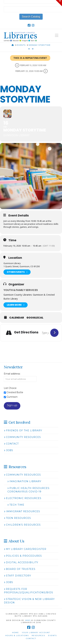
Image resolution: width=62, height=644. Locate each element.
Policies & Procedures (23, 556)
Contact (11, 444)
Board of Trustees (20, 569)
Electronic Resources (23, 498)
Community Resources (22, 437)
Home (15, 633)
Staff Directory (18, 576)
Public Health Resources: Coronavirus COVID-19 (29, 490)
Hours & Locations (17, 635)
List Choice (10, 388)
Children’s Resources (22, 525)
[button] (57, 35)
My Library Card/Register (25, 549)
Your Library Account (36, 633)
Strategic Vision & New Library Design (29, 601)
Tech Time (16, 505)
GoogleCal (35, 318)
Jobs (9, 450)
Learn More (16, 305)
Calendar (17, 318)
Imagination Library (24, 481)
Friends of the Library (23, 430)
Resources (38, 635)
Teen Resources (17, 518)
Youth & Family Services (21, 290)
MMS (28, 620)
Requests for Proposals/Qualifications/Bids (29, 591)
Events (52, 635)
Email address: (12, 374)
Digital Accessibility (21, 562)
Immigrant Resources (22, 511)
